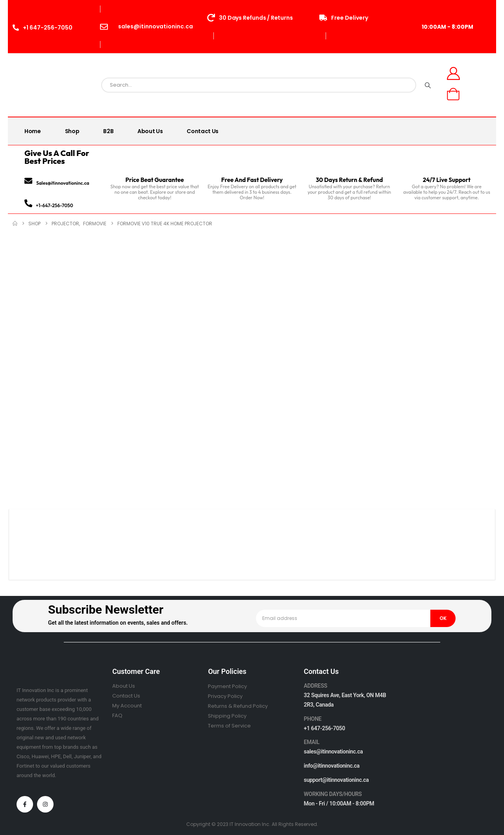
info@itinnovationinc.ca (332, 766)
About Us (150, 131)
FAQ (117, 715)
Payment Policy (227, 686)
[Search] (428, 85)
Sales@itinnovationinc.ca (63, 183)
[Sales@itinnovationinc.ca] (28, 181)
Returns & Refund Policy (238, 706)
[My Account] (454, 73)
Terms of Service (229, 726)
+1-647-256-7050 (55, 205)
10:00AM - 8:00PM (447, 27)
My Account (127, 706)
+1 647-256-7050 (325, 728)
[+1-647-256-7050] (28, 203)
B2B (108, 131)
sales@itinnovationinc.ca (334, 751)
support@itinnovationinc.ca (336, 780)
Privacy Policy (225, 696)
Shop (72, 131)
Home (33, 131)
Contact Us (203, 131)
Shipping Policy (227, 716)
